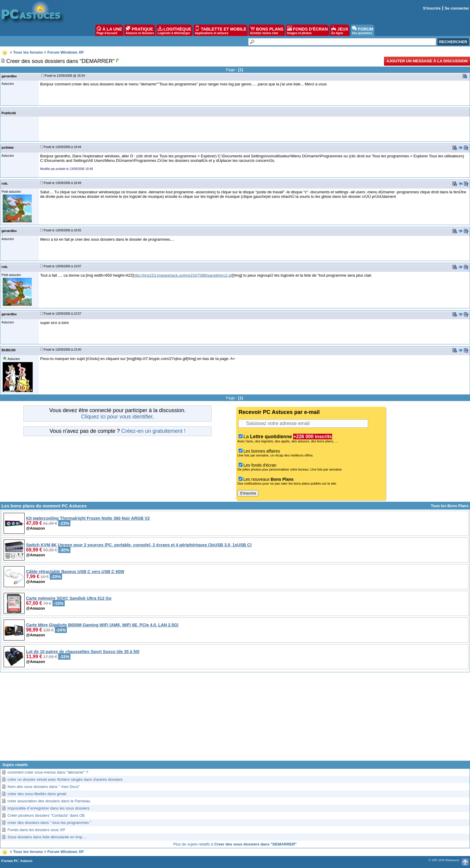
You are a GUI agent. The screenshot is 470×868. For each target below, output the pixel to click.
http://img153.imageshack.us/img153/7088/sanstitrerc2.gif (183, 275)
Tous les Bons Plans (450, 506)
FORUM (363, 30)
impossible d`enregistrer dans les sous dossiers (49, 808)
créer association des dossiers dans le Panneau (49, 801)
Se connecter (457, 8)
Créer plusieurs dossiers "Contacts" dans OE (46, 815)
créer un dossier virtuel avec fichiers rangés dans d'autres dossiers (65, 779)
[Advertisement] (235, 719)
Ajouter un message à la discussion (427, 61)
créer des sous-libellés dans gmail (37, 794)
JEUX (340, 30)
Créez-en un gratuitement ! (153, 431)
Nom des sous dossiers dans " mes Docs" (44, 787)
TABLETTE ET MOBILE (221, 30)
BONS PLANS (267, 30)
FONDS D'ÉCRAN (308, 30)
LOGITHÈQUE (174, 30)
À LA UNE (109, 30)
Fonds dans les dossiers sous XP (36, 830)
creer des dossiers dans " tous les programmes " (49, 823)
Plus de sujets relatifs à (235, 844)
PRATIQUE (140, 30)
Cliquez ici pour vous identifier (117, 417)
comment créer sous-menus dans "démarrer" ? (48, 772)
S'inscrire (432, 8)
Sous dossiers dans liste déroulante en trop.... (47, 837)
